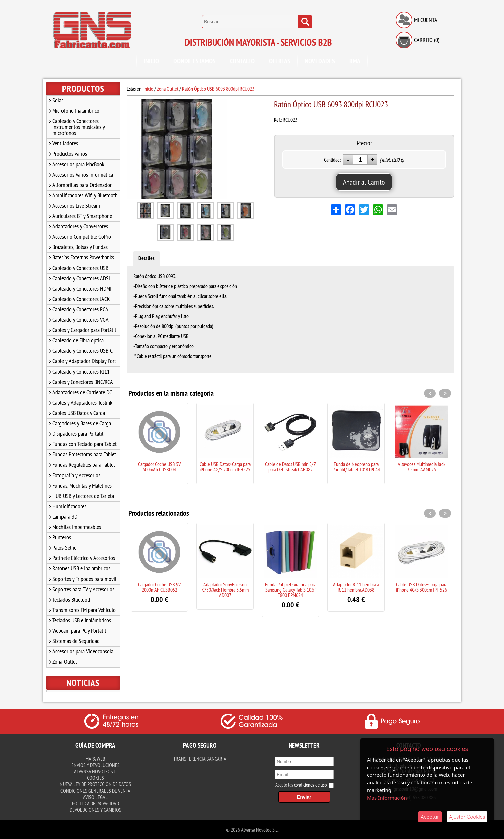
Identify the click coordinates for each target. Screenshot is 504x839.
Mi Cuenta (426, 20)
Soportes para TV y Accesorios (83, 589)
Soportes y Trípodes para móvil (84, 579)
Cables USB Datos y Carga (79, 413)
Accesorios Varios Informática (83, 174)
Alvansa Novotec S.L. (95, 771)
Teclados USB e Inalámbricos (82, 620)
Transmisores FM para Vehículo (84, 610)
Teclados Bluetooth (72, 599)
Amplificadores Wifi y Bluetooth (85, 195)
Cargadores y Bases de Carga (82, 423)
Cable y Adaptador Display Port (84, 361)
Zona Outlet (65, 662)
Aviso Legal (95, 797)
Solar (58, 100)
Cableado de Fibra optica (78, 340)
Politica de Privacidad (95, 803)
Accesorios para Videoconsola (83, 651)
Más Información (387, 798)
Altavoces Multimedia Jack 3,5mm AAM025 (421, 467)
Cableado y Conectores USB (80, 268)
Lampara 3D (65, 516)
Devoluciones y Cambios (95, 810)
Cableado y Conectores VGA (81, 320)
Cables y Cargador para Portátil (84, 330)
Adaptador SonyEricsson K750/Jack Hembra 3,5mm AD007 (225, 590)
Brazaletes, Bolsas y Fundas (80, 247)
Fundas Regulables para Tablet (84, 465)
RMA (355, 61)
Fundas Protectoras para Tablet (84, 454)
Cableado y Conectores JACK (81, 299)
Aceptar (430, 817)
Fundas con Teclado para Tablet (85, 444)
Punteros (62, 537)
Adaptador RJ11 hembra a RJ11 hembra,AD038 (356, 587)
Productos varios (70, 154)
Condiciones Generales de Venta (95, 791)
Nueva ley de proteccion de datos (95, 784)
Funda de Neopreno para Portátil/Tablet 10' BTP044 (356, 467)
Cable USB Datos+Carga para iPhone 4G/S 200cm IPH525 (225, 467)
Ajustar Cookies (467, 817)
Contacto (242, 61)
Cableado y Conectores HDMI (82, 288)
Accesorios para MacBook (78, 164)
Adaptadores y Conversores (80, 226)
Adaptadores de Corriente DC (82, 392)
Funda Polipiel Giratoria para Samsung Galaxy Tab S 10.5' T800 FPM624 (291, 590)
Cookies (95, 778)
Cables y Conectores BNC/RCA (83, 382)
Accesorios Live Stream (76, 205)
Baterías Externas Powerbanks (83, 257)
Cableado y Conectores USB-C (83, 351)
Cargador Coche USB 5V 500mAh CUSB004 (159, 467)
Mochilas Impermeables (77, 527)
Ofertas (280, 61)
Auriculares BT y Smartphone (82, 216)
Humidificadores (69, 506)
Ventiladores (65, 143)
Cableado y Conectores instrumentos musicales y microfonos (79, 127)
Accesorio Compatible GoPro (82, 237)
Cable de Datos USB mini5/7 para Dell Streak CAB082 (290, 467)
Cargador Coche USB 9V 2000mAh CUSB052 (159, 587)
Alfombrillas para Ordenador (82, 185)
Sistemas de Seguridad (76, 641)
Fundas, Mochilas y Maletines (82, 485)
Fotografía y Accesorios (76, 475)
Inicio (151, 61)
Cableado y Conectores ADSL (82, 278)
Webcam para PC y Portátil (79, 631)
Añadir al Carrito (364, 182)
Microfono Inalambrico (76, 111)
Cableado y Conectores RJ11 (81, 371)
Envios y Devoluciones (95, 765)
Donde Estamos (195, 61)
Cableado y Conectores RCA (80, 309)
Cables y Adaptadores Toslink (82, 402)
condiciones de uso (310, 785)
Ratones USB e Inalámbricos (81, 568)
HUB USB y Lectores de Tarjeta (83, 496)
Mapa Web (95, 759)
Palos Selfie (64, 548)
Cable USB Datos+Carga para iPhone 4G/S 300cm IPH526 (422, 587)
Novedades (320, 61)
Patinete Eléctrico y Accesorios (84, 558)
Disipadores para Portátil (78, 434)
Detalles (147, 258)
